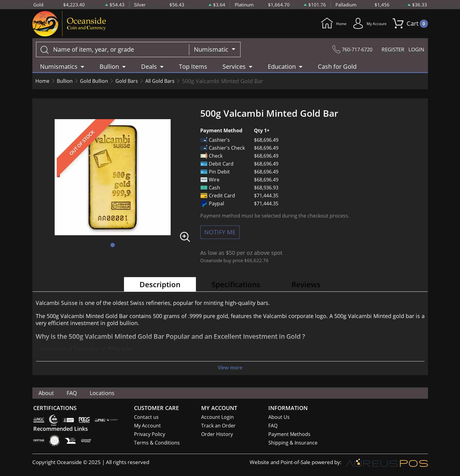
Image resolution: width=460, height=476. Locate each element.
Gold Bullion (100, 83)
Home (316, 25)
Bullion (67, 83)
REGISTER (389, 52)
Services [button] (234, 69)
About (49, 393)
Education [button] (282, 69)
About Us (279, 417)
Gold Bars (136, 83)
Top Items (193, 69)
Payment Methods (290, 435)
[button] (113, 247)
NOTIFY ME (220, 234)
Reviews (306, 286)
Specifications (236, 286)
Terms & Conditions (157, 443)
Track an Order (219, 426)
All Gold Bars (173, 83)
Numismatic (212, 51)
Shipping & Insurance (293, 443)
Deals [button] (149, 69)
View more (230, 370)
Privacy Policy (150, 435)
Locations (113, 393)
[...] (113, 52)
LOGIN (415, 52)
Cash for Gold (337, 69)
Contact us (147, 417)
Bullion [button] (109, 69)
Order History (218, 435)
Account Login (218, 417)
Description (160, 286)
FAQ (78, 393)
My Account (362, 25)
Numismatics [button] (59, 69)
